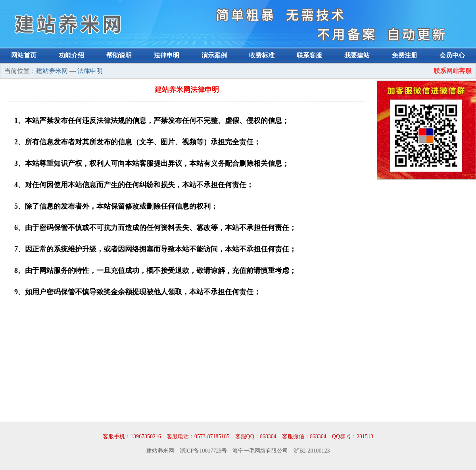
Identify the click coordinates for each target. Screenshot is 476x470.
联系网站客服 (453, 71)
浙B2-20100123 (312, 451)
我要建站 (357, 55)
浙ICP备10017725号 (203, 451)
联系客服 (309, 55)
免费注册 (405, 55)
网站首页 (24, 55)
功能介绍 (71, 55)
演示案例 (214, 55)
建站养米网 (52, 71)
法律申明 (167, 55)
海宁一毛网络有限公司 (260, 451)
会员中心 (452, 55)
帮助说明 (119, 55)
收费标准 (262, 55)
